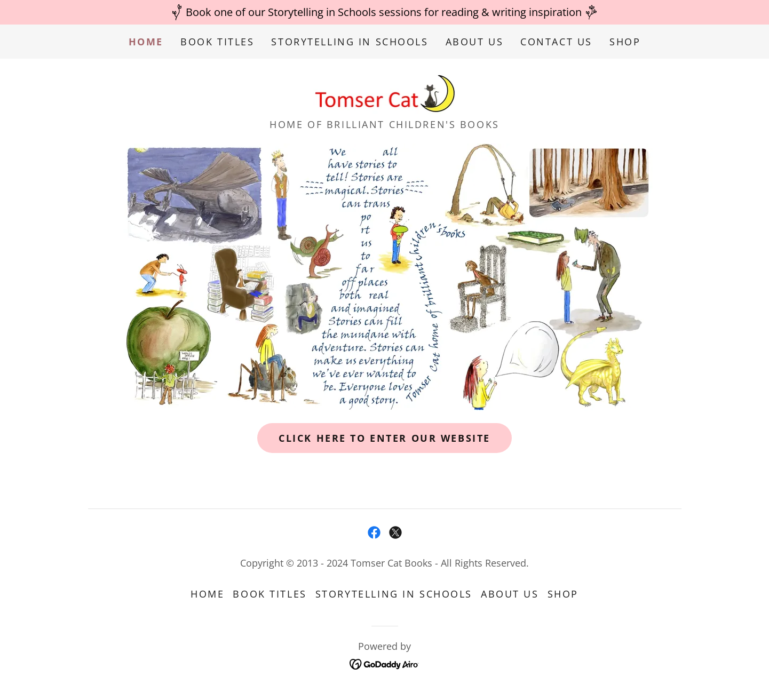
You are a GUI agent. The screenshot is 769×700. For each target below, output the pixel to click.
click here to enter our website (384, 438)
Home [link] (146, 42)
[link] (385, 92)
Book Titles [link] (217, 42)
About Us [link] (475, 42)
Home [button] (207, 594)
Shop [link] (625, 42)
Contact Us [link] (556, 42)
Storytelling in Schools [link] (350, 42)
